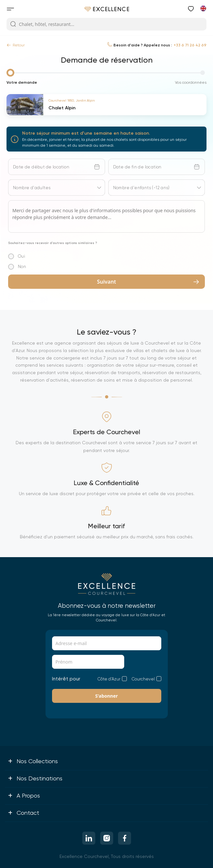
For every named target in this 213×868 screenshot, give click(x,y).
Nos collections (33, 761)
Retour (16, 45)
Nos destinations (35, 778)
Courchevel (143, 679)
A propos (24, 795)
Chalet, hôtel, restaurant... (42, 24)
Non (22, 267)
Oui (21, 256)
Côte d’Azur (109, 679)
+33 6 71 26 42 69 (190, 45)
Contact (24, 813)
